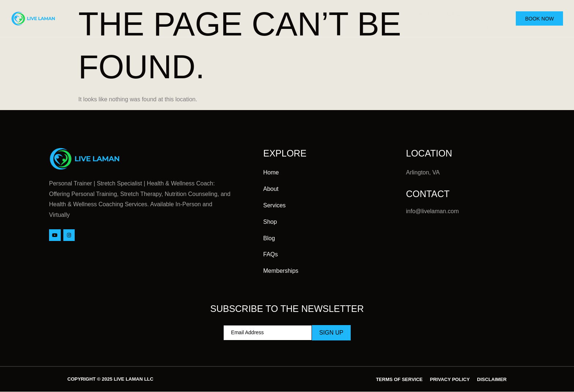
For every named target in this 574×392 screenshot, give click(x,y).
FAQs (491, 24)
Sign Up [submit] (331, 333)
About (334, 13)
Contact (486, 13)
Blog (450, 13)
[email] (268, 333)
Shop (418, 13)
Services (377, 13)
